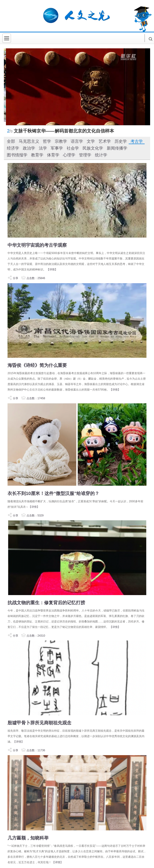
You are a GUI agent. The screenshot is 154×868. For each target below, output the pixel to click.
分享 (13, 278)
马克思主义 (29, 141)
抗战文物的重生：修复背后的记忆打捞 (46, 603)
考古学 (137, 141)
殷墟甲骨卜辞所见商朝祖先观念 (39, 723)
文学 (91, 141)
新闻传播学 (117, 148)
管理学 (85, 155)
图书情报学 (17, 155)
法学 (43, 148)
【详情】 (52, 269)
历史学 (121, 141)
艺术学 (105, 141)
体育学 (53, 155)
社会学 (73, 148)
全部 (11, 141)
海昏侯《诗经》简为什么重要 (37, 365)
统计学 (101, 155)
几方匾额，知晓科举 (28, 838)
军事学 (57, 148)
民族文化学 (93, 148)
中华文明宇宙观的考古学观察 (37, 245)
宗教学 (61, 141)
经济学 (13, 148)
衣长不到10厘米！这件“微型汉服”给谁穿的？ (53, 493)
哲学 (47, 141)
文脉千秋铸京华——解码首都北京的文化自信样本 (64, 131)
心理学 (69, 155)
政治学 (29, 148)
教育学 (37, 155)
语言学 (77, 141)
